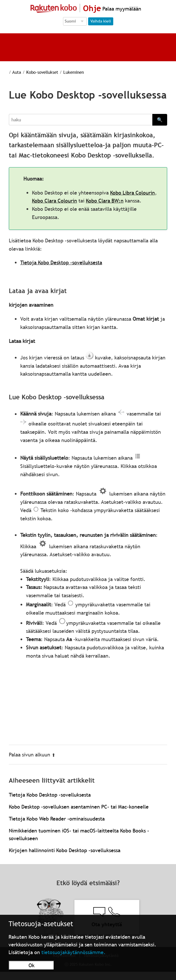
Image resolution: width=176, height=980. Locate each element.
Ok (32, 965)
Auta (17, 72)
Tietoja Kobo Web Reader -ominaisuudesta (57, 819)
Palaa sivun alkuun (32, 755)
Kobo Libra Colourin (132, 193)
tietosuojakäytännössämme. (73, 952)
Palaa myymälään (121, 9)
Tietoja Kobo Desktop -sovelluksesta (61, 262)
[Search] (81, 120)
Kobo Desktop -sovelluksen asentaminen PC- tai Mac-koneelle (79, 807)
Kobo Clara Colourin (54, 201)
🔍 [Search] (160, 120)
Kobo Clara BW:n (105, 201)
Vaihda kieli (101, 21)
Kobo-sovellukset (42, 72)
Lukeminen (74, 72)
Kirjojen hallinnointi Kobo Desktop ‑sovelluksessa (65, 850)
